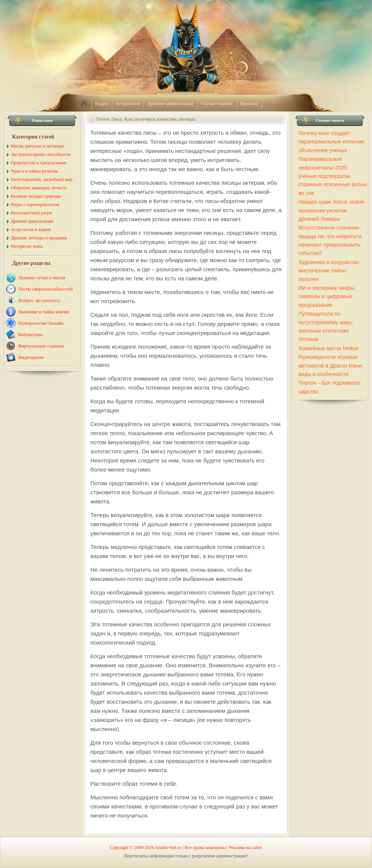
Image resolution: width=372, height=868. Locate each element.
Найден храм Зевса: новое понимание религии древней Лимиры (331, 210)
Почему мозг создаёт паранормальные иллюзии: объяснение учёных (332, 142)
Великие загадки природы (36, 196)
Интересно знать (27, 246)
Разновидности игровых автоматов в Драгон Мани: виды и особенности (331, 366)
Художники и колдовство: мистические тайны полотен (329, 271)
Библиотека (30, 334)
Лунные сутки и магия (42, 278)
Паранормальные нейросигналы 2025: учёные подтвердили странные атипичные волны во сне (333, 176)
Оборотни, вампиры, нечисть (39, 188)
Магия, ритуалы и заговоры (37, 146)
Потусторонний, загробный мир (42, 179)
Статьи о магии (217, 103)
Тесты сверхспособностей (46, 289)
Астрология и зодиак (31, 230)
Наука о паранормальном (35, 204)
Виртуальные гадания (41, 346)
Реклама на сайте (245, 848)
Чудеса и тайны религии (34, 171)
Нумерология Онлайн (41, 323)
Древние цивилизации (170, 103)
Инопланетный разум (31, 213)
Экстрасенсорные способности (41, 154)
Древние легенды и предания (39, 238)
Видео (102, 103)
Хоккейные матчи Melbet (329, 348)
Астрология (128, 103)
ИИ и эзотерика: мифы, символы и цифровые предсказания (327, 296)
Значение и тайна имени (44, 312)
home (84, 104)
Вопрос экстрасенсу (39, 300)
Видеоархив (31, 357)
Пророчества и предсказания (38, 163)
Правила (249, 103)
